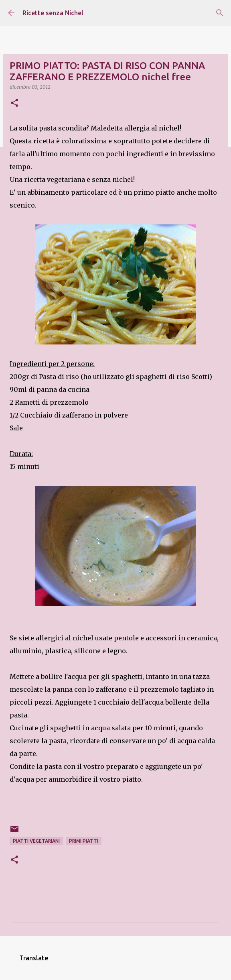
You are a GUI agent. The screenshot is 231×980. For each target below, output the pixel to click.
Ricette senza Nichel (53, 13)
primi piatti (84, 841)
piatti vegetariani (36, 841)
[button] (14, 103)
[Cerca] (220, 13)
